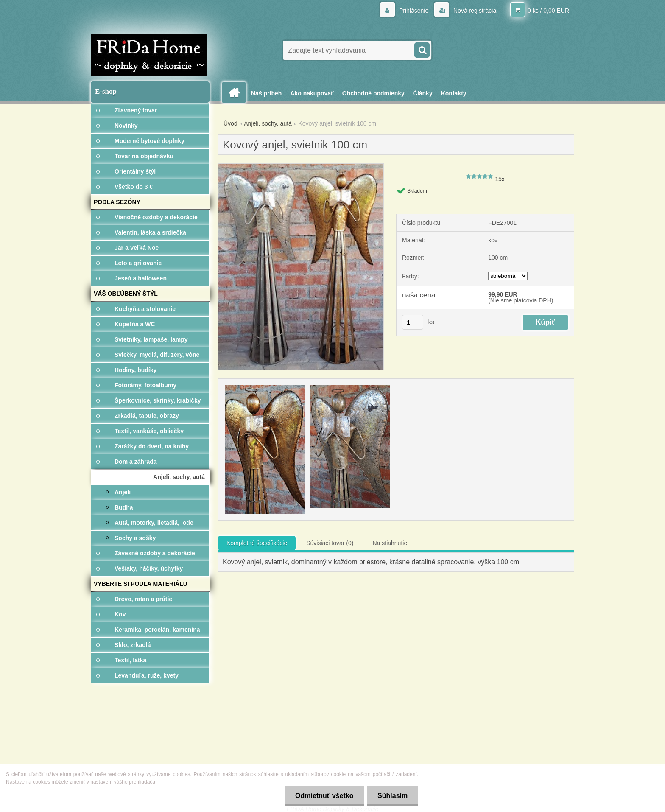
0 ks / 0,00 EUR (548, 11)
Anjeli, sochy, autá (268, 123)
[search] (422, 49)
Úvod (231, 123)
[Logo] (149, 55)
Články (423, 93)
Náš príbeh (266, 93)
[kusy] (413, 322)
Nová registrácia (474, 11)
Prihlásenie (414, 11)
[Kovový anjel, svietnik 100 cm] (301, 167)
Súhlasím (393, 796)
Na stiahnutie (390, 543)
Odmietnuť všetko (324, 796)
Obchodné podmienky (373, 93)
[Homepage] (237, 93)
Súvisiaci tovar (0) (330, 543)
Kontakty (454, 93)
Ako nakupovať (312, 93)
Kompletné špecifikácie (257, 543)
